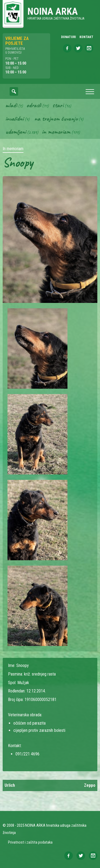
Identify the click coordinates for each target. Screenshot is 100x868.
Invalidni (15, 118)
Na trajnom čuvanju (56, 118)
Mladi (11, 105)
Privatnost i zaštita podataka (30, 842)
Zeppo (90, 785)
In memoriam (56, 132)
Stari (58, 105)
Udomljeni (16, 132)
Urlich (10, 785)
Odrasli (34, 105)
